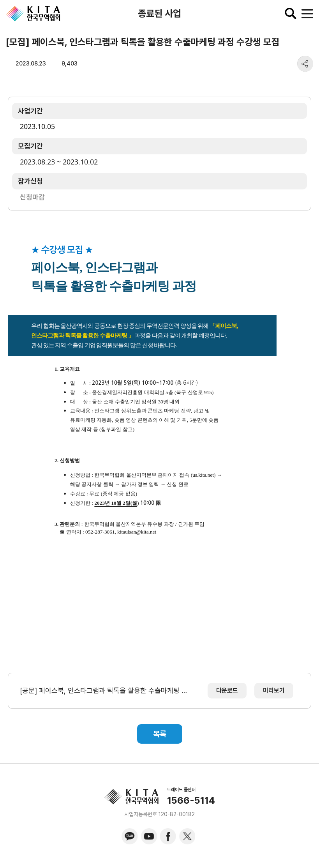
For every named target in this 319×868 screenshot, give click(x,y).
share (305, 64)
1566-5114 (191, 801)
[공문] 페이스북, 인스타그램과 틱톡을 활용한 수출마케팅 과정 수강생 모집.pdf (105, 690)
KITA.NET (33, 14)
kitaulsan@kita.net (137, 532)
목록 (160, 734)
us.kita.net (203, 475)
